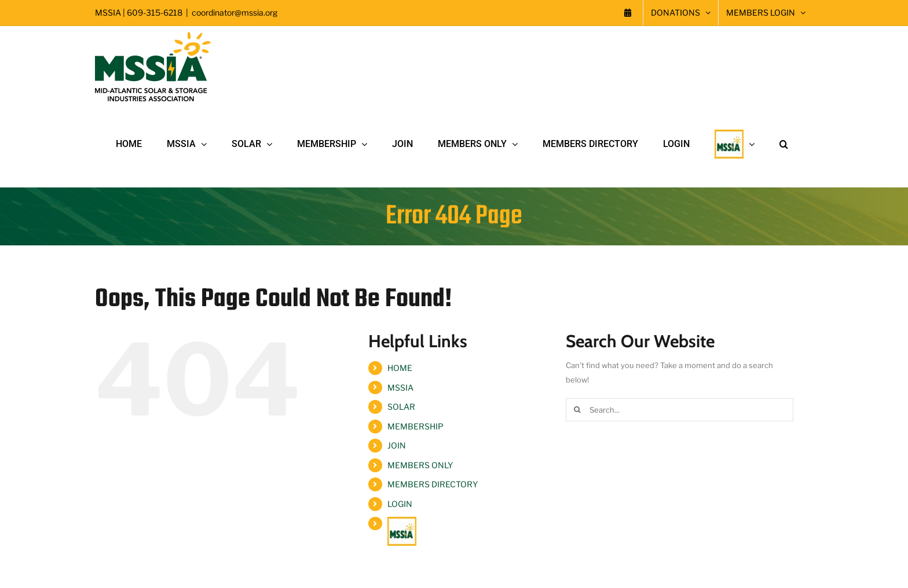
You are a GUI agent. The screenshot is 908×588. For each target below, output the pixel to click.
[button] (784, 144)
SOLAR (401, 407)
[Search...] (680, 410)
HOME (400, 368)
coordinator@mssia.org (235, 12)
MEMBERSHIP (415, 426)
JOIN (397, 445)
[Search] (577, 410)
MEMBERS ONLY (420, 465)
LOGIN (400, 504)
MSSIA (400, 387)
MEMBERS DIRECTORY (433, 484)
